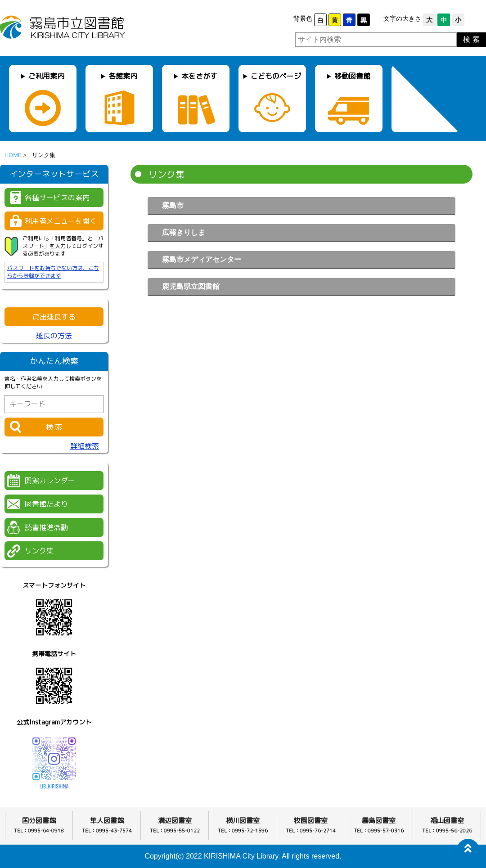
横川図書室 (243, 821)
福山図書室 (447, 821)
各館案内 (123, 76)
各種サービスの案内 (57, 198)
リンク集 (39, 551)
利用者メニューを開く (61, 221)
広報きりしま (184, 232)
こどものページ (276, 76)
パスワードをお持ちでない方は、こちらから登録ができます (53, 272)
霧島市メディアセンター (202, 259)
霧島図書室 (379, 821)
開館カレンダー (50, 481)
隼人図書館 (107, 821)
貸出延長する (54, 317)
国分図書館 (39, 821)
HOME (13, 155)
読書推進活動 (46, 527)
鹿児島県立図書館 (191, 286)
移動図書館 (352, 76)
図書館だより (46, 504)
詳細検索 (85, 446)
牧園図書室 (311, 821)
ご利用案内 (46, 76)
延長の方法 (54, 336)
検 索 (471, 39)
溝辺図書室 (175, 821)
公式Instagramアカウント (54, 722)
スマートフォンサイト (54, 585)
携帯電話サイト (54, 654)
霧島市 (173, 205)
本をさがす (199, 76)
